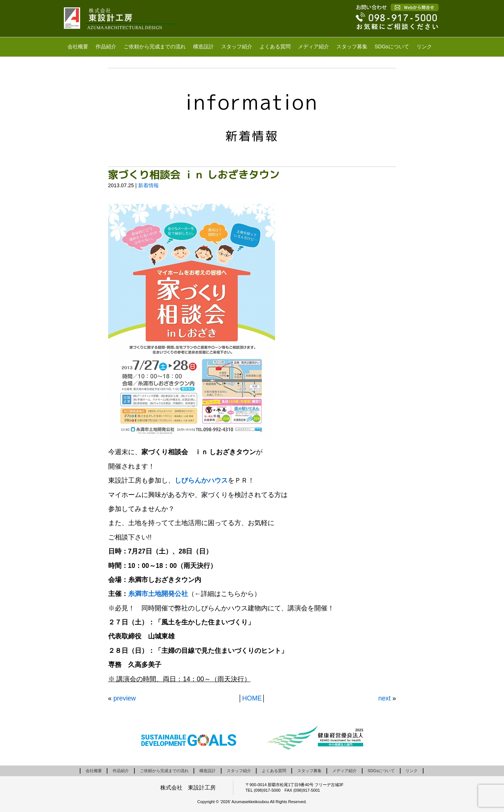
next (385, 698)
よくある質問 (275, 47)
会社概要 (78, 47)
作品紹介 (106, 47)
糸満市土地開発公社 (158, 594)
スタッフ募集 (352, 47)
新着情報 (148, 185)
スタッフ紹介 (237, 47)
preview (125, 698)
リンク (424, 47)
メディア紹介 (313, 47)
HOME (252, 698)
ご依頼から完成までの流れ (155, 47)
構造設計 (203, 47)
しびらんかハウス (201, 480)
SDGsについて (392, 47)
